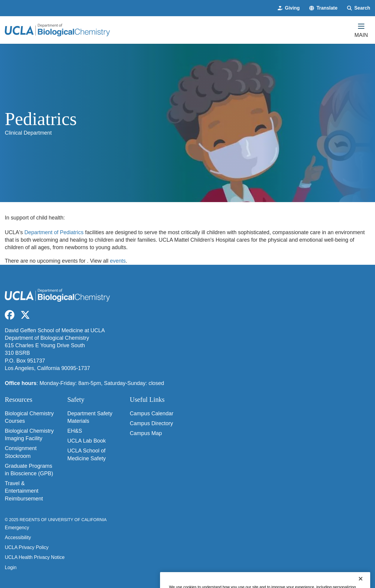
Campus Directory (151, 423)
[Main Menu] (361, 30)
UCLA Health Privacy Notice (35, 557)
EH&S (75, 431)
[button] (323, 8)
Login (11, 567)
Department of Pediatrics (54, 232)
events (118, 261)
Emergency (17, 528)
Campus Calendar (151, 413)
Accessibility (18, 537)
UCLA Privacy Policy (27, 547)
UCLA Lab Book (86, 441)
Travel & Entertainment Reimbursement (24, 491)
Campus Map (146, 433)
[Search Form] (359, 8)
